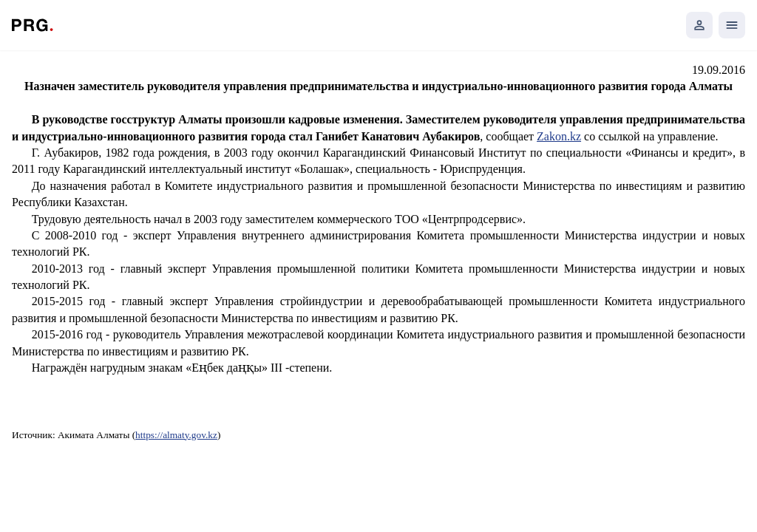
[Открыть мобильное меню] (732, 25)
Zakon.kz (559, 136)
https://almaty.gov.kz (176, 435)
